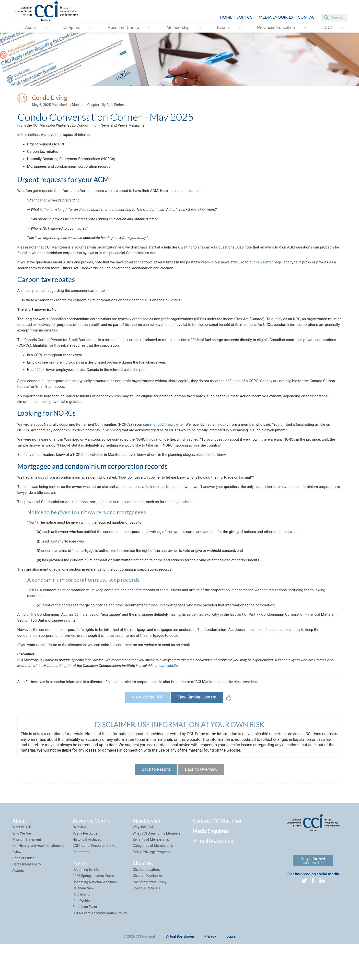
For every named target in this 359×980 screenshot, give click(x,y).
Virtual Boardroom (214, 877)
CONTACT (308, 17)
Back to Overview (203, 804)
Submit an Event (85, 943)
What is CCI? (22, 863)
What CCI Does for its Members (157, 869)
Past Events (81, 930)
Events (223, 28)
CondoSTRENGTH (146, 924)
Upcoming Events (86, 905)
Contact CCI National (217, 856)
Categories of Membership (153, 881)
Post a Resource (85, 869)
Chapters (72, 28)
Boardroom (81, 887)
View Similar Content (198, 731)
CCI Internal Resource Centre (94, 881)
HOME (226, 17)
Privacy (210, 972)
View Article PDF (146, 731)
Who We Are (22, 869)
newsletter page (285, 271)
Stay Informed (313, 896)
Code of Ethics (23, 894)
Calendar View (83, 924)
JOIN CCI (245, 17)
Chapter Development (149, 911)
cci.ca (231, 972)
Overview (79, 863)
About (30, 28)
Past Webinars (83, 936)
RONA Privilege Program (151, 887)
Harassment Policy (27, 900)
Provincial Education (276, 28)
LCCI (327, 28)
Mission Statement (27, 875)
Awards (18, 906)
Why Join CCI (143, 863)
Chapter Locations (147, 905)
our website (200, 698)
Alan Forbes (116, 106)
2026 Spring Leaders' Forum (94, 911)
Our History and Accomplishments (39, 881)
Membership (178, 28)
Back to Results (155, 804)
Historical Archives (87, 875)
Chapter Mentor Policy (150, 918)
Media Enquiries (276, 17)
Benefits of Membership (151, 875)
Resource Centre (123, 28)
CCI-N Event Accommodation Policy (100, 949)
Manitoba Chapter (86, 106)
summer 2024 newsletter (173, 443)
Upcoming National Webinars (95, 918)
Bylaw (17, 887)
